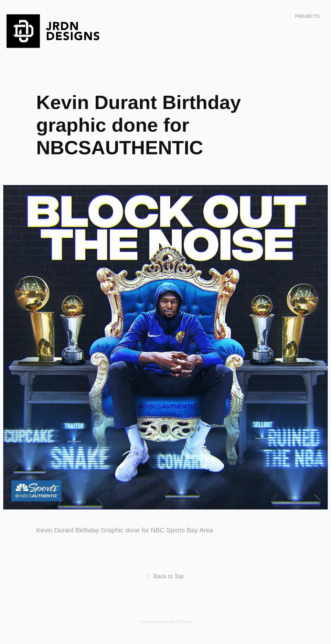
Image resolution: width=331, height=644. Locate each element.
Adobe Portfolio (177, 622)
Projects (307, 16)
